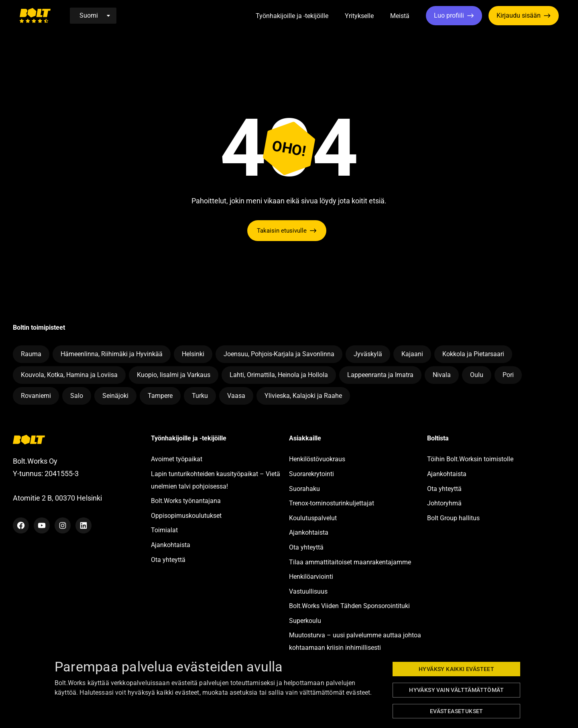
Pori (508, 375)
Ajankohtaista (171, 545)
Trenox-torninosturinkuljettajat (332, 503)
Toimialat (164, 530)
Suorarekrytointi (311, 474)
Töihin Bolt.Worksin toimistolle (470, 459)
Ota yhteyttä (168, 560)
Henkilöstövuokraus (317, 459)
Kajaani (412, 354)
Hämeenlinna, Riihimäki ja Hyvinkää (112, 354)
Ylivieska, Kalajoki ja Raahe (303, 396)
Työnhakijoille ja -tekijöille (292, 16)
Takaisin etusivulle (282, 231)
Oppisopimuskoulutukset (186, 516)
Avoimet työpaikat (177, 459)
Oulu (477, 375)
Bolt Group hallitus (453, 518)
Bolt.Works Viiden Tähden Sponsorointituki (350, 606)
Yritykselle (359, 16)
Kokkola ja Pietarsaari (473, 354)
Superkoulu (305, 621)
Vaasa (236, 396)
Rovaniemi (36, 396)
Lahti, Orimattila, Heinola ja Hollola (279, 375)
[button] (337, 16)
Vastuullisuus (308, 591)
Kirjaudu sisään (519, 15)
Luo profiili (449, 15)
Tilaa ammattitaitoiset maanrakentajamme (350, 562)
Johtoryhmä (444, 503)
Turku (200, 396)
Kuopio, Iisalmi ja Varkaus (174, 375)
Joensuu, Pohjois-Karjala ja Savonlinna (279, 354)
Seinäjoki (115, 396)
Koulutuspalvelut (313, 518)
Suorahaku (304, 489)
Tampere (160, 396)
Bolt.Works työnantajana (186, 501)
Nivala (442, 375)
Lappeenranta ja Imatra (380, 375)
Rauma (31, 354)
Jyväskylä (368, 354)
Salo (77, 396)
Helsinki (193, 354)
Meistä (400, 16)
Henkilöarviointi (311, 577)
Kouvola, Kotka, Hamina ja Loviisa (69, 375)
